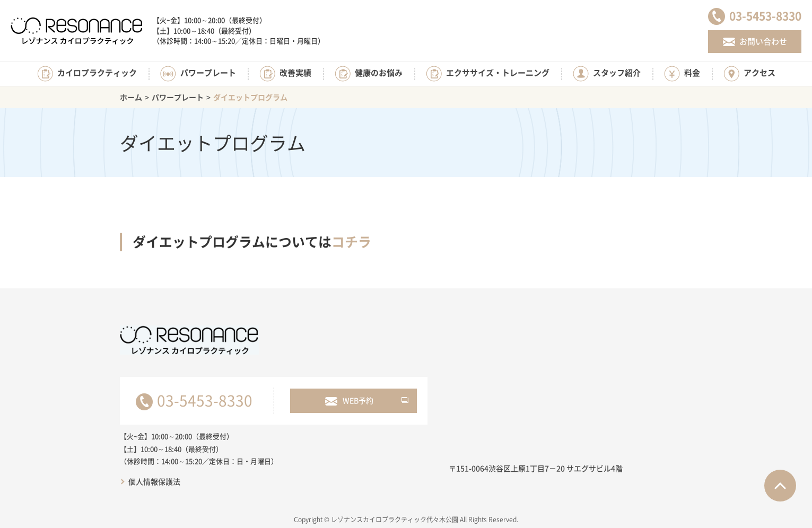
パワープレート (178, 97)
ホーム (131, 97)
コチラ (351, 241)
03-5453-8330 (205, 401)
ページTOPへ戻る (780, 486)
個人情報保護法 (154, 481)
